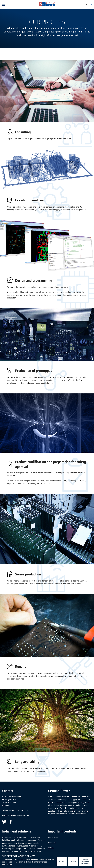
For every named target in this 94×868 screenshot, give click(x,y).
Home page (53, 837)
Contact (51, 848)
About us (52, 842)
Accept (62, 861)
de (86, 4)
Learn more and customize (85, 861)
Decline (73, 861)
